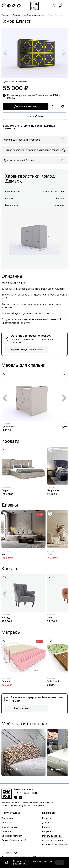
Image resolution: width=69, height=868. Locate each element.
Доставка (6, 823)
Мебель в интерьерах (25, 724)
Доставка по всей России (19, 160)
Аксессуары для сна (52, 840)
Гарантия (6, 831)
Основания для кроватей (55, 845)
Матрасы (47, 831)
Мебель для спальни (34, 15)
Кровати (47, 818)
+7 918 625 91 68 (25, 793)
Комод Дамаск (55, 15)
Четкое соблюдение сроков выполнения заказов (32, 150)
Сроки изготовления (12, 836)
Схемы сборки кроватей (14, 840)
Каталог (17, 15)
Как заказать (8, 818)
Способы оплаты (10, 827)
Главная (6, 15)
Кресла (46, 827)
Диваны (46, 823)
